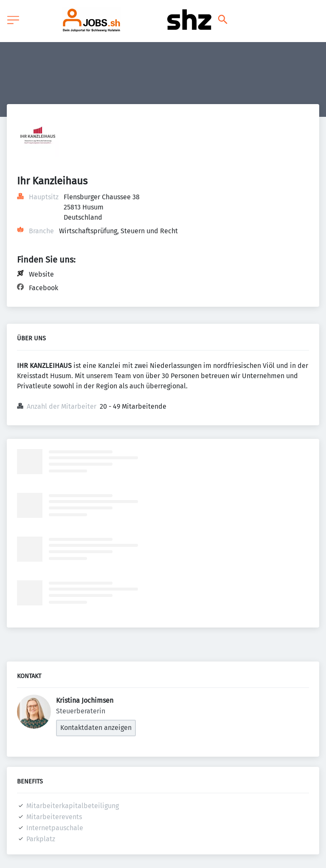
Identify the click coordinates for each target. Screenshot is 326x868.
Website (41, 274)
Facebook (44, 288)
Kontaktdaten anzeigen (96, 728)
